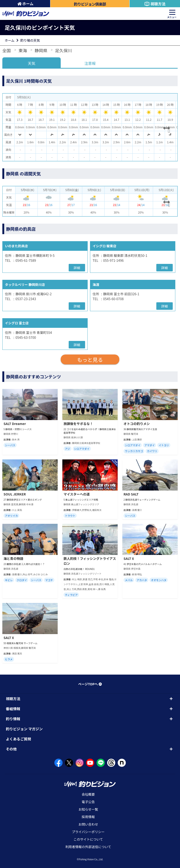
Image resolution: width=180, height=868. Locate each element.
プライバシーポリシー (88, 832)
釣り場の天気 (30, 40)
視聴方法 (155, 4)
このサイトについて (88, 839)
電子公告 (88, 802)
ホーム (25, 4)
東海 (23, 50)
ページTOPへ (90, 684)
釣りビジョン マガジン (24, 729)
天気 (32, 63)
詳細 (77, 268)
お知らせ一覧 (88, 809)
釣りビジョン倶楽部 (90, 4)
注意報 (90, 63)
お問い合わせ (88, 824)
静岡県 (41, 50)
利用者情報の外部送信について (88, 847)
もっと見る (90, 359)
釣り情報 (13, 719)
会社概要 (88, 794)
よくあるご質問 (19, 739)
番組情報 (13, 709)
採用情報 (88, 817)
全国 (7, 50)
